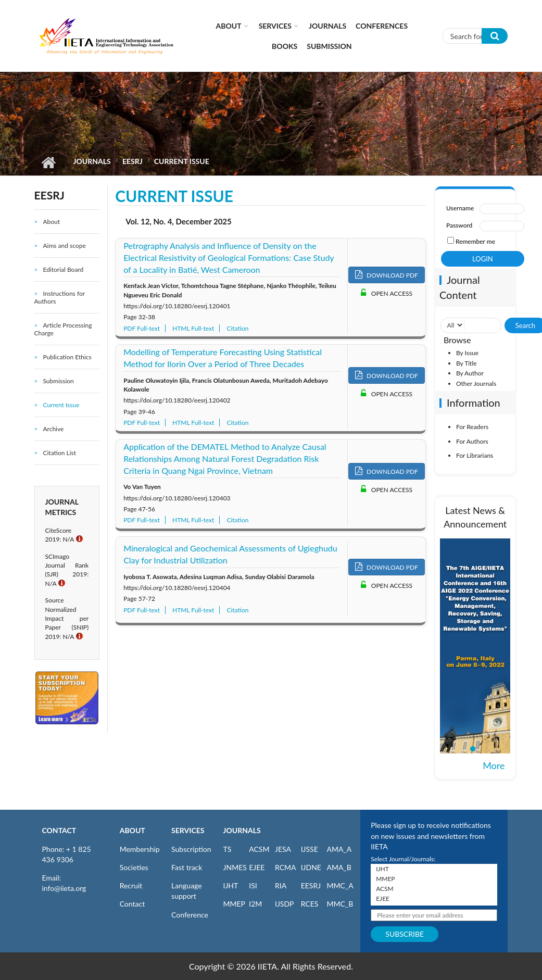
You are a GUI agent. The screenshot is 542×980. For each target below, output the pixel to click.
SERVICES (188, 830)
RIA (281, 885)
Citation (237, 328)
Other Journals (476, 384)
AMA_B (339, 867)
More (494, 765)
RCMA (286, 867)
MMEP (235, 904)
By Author (470, 373)
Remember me (475, 241)
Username (460, 208)
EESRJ (133, 161)
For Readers (472, 427)
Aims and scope (64, 246)
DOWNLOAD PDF (387, 275)
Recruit (131, 885)
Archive (53, 429)
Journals (327, 26)
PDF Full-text (142, 328)
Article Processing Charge (63, 329)
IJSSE (310, 849)
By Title (467, 363)
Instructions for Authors (60, 297)
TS (228, 849)
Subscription (191, 849)
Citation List (59, 453)
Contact (133, 904)
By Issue (467, 353)
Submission (329, 46)
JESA (283, 849)
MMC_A (340, 885)
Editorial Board (63, 269)
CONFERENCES (382, 26)
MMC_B (340, 904)
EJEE (257, 867)
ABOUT (133, 830)
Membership (140, 849)
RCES (310, 904)
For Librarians (475, 455)
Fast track (187, 867)
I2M (255, 904)
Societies (134, 867)
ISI (253, 885)
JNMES (235, 867)
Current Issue (61, 405)
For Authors (472, 441)
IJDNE (311, 867)
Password (459, 225)
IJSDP (284, 904)
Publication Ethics (67, 357)
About (229, 26)
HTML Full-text (193, 328)
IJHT (231, 885)
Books (285, 46)
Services (275, 26)
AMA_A (339, 849)
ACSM (259, 849)
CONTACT (59, 830)
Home (49, 162)
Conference (190, 915)
